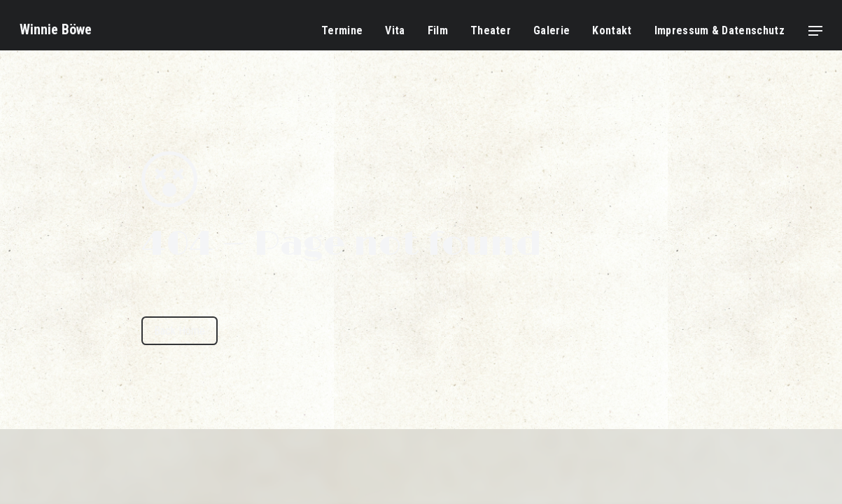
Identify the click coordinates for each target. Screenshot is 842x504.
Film (438, 30)
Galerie (552, 30)
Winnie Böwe (56, 29)
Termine (342, 30)
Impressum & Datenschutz (720, 30)
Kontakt (612, 30)
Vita (395, 30)
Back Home (180, 331)
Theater (491, 30)
